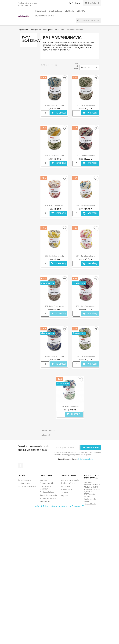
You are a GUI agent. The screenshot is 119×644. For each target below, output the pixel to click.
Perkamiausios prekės (27, 486)
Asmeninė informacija (70, 480)
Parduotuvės (45, 501)
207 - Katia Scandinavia (86, 156)
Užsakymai (66, 486)
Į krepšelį (58, 113)
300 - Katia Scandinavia (70, 407)
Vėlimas (81, 11)
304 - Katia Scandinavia (86, 256)
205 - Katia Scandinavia (86, 356)
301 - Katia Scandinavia (54, 206)
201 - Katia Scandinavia (54, 306)
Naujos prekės (24, 483)
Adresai (65, 493)
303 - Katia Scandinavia (54, 256)
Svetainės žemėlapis (48, 498)
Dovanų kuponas (45, 16)
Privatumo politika (86, 459)
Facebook (21, 465)
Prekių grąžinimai (68, 483)
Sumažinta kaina (25, 480)
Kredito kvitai (67, 489)
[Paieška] (89, 21)
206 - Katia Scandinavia (54, 156)
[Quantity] (45, 113)
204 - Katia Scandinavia (54, 356)
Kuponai (65, 496)
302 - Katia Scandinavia (86, 206)
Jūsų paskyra (69, 476)
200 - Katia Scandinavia (86, 306)
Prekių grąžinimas (47, 492)
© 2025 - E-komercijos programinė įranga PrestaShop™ (59, 506)
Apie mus (43, 480)
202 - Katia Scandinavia (54, 105)
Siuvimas (70, 11)
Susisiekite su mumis (48, 495)
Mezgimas (41, 11)
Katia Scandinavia (32, 39)
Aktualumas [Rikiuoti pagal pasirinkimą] (89, 67)
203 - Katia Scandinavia (86, 105)
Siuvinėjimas (55, 11)
